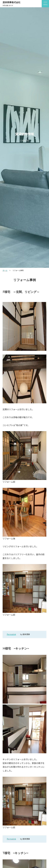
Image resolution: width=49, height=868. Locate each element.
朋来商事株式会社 (11, 2)
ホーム (5, 270)
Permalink (11, 634)
